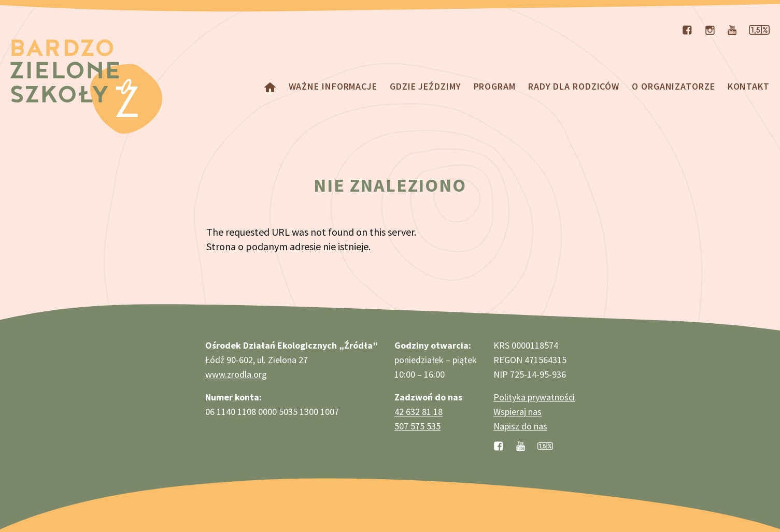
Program (495, 86)
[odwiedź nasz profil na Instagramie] (710, 29)
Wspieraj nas (517, 412)
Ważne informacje (333, 86)
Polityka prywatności (534, 397)
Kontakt (749, 86)
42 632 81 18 (419, 412)
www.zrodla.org (236, 374)
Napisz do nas (520, 426)
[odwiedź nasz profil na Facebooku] (687, 29)
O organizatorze (673, 86)
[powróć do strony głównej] (270, 86)
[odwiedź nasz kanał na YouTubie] (732, 29)
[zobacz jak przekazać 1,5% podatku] (545, 445)
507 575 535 (417, 426)
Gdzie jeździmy (426, 86)
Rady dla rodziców (574, 86)
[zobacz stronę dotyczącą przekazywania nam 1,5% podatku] (759, 29)
